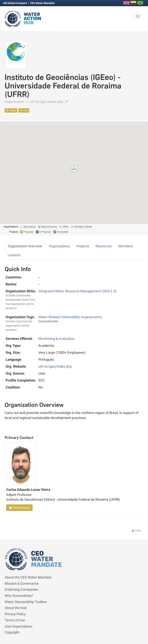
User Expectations (18, 626)
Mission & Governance (22, 583)
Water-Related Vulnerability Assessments (70, 317)
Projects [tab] (83, 246)
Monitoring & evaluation (56, 339)
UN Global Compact (15, 3)
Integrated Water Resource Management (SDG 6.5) (77, 291)
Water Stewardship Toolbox (26, 602)
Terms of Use (15, 620)
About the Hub (16, 608)
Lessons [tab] (14, 255)
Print (136, 531)
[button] (74, 169)
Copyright (12, 632)
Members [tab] (126, 246)
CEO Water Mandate (42, 3)
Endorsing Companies (21, 589)
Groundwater (48, 321)
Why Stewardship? (19, 596)
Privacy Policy (15, 614)
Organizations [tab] (59, 246)
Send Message (19, 508)
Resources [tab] (104, 246)
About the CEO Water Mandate (28, 577)
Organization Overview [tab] (25, 246)
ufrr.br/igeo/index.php (49, 102)
